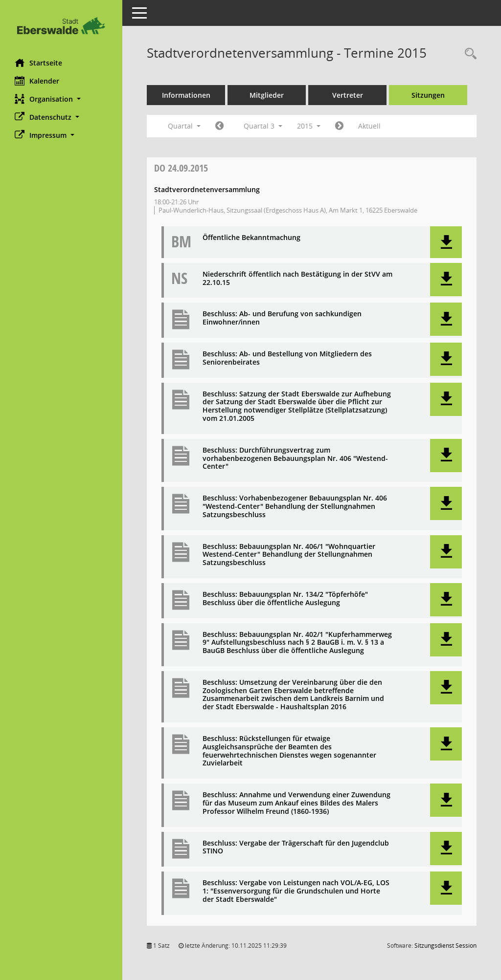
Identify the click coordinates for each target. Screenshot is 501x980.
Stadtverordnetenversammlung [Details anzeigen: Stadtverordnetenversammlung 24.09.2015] (207, 189)
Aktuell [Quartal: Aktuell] (369, 126)
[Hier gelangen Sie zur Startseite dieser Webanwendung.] (61, 26)
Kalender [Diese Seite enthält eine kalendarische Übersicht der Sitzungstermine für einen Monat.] (37, 81)
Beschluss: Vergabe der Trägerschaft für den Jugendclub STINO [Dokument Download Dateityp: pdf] (296, 848)
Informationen (186, 95)
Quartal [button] (184, 126)
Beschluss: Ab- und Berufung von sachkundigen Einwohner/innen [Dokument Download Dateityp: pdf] (282, 318)
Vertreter (348, 95)
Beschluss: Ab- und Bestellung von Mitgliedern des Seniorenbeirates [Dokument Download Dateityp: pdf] (287, 358)
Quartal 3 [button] (263, 126)
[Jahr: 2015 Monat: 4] (219, 126)
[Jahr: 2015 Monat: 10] (339, 126)
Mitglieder (267, 95)
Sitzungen (428, 95)
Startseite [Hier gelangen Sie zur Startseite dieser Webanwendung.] (38, 63)
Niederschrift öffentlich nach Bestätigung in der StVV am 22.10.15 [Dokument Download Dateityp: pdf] (297, 279)
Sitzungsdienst (445, 946)
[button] (61, 99)
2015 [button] (309, 126)
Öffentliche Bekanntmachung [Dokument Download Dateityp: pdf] (251, 238)
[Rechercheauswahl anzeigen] (468, 54)
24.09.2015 (181, 168)
